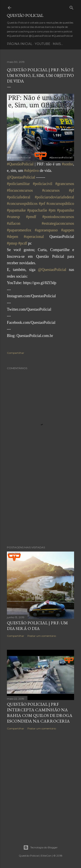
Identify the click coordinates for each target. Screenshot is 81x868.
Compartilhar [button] (16, 353)
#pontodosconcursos (58, 217)
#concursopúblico (60, 204)
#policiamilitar (18, 184)
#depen (13, 237)
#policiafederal (19, 197)
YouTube (43, 44)
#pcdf (23, 243)
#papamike (66, 210)
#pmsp (12, 243)
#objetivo (32, 171)
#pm (52, 210)
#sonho (67, 164)
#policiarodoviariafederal (54, 197)
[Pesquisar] (71, 7)
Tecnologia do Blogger (40, 847)
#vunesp (13, 217)
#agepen (68, 230)
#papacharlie (37, 210)
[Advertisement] (40, 508)
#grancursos (65, 184)
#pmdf (31, 217)
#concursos (51, 190)
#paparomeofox (19, 230)
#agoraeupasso (46, 230)
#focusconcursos (20, 190)
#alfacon (14, 223)
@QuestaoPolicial (21, 177)
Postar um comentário (42, 636)
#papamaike (16, 210)
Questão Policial (25, 15)
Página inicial (20, 44)
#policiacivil (43, 184)
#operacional (34, 237)
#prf (42, 204)
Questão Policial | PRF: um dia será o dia (37, 626)
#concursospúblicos (22, 204)
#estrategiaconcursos (58, 223)
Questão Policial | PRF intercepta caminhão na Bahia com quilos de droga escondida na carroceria (40, 713)
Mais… (58, 44)
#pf (71, 190)
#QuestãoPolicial (20, 164)
